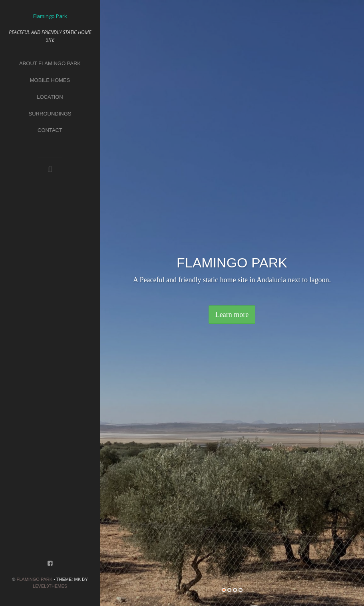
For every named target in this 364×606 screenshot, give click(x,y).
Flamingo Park (34, 579)
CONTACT (50, 130)
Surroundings (50, 114)
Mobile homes (50, 80)
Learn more (232, 315)
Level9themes (50, 586)
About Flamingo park (50, 63)
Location (50, 97)
